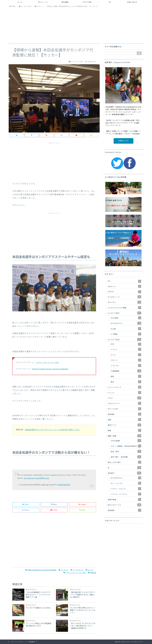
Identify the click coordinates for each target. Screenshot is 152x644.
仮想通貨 (125, 414)
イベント (126, 349)
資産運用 (125, 510)
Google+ (83, 504)
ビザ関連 (126, 334)
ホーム (20, 2)
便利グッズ (125, 425)
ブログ (125, 398)
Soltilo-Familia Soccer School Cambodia (50, 369)
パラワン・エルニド (126, 489)
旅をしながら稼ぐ (125, 462)
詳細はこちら (123, 141)
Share (54, 504)
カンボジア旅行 (125, 313)
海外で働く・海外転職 (126, 457)
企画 (125, 420)
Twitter (125, 292)
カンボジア (63, 570)
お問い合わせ (132, 2)
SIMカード (125, 286)
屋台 (126, 382)
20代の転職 (126, 441)
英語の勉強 (125, 499)
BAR (126, 344)
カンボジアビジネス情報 (125, 308)
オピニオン (125, 302)
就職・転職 (125, 436)
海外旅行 (125, 473)
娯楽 (126, 376)
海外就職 (65, 2)
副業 (125, 430)
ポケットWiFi (125, 409)
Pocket (54, 510)
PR (110, 2)
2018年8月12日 (64, 485)
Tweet (26, 504)
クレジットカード (125, 387)
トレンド (125, 393)
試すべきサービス (125, 505)
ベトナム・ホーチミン (126, 494)
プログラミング (125, 403)
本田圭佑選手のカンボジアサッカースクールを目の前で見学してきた (52, 430)
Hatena (26, 510)
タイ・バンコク (126, 483)
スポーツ (126, 360)
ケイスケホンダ (77, 570)
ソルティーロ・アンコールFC (47, 363)
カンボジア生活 (125, 339)
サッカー (90, 570)
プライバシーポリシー (18, 642)
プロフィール (42, 2)
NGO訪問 (126, 318)
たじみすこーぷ (125, 297)
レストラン (126, 365)
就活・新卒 (126, 451)
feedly (83, 510)
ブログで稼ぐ (87, 2)
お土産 (126, 329)
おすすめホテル (126, 323)
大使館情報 (126, 371)
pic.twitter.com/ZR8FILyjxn (37, 478)
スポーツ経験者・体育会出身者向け (126, 446)
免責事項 (32, 642)
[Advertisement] (76, 25)
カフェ (126, 355)
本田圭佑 (92, 573)
